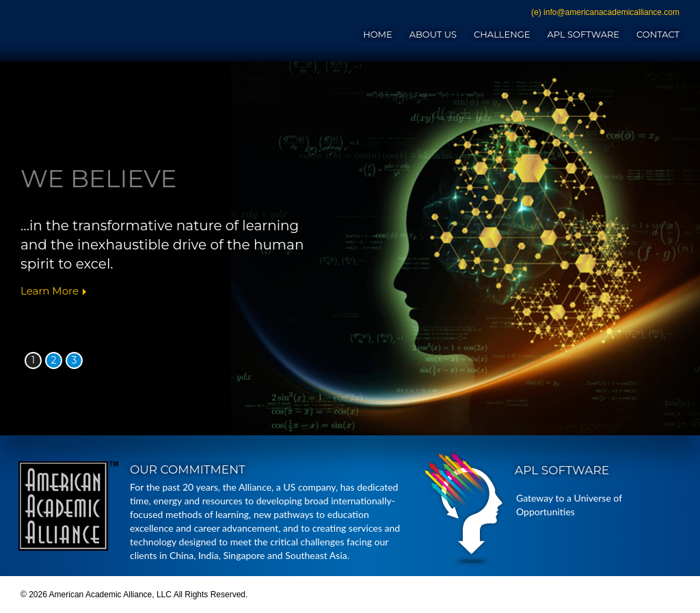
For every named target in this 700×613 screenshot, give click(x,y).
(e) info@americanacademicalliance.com (605, 12)
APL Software (583, 34)
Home (378, 34)
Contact (658, 34)
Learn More (50, 291)
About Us (433, 34)
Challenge (502, 34)
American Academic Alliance (129, 29)
